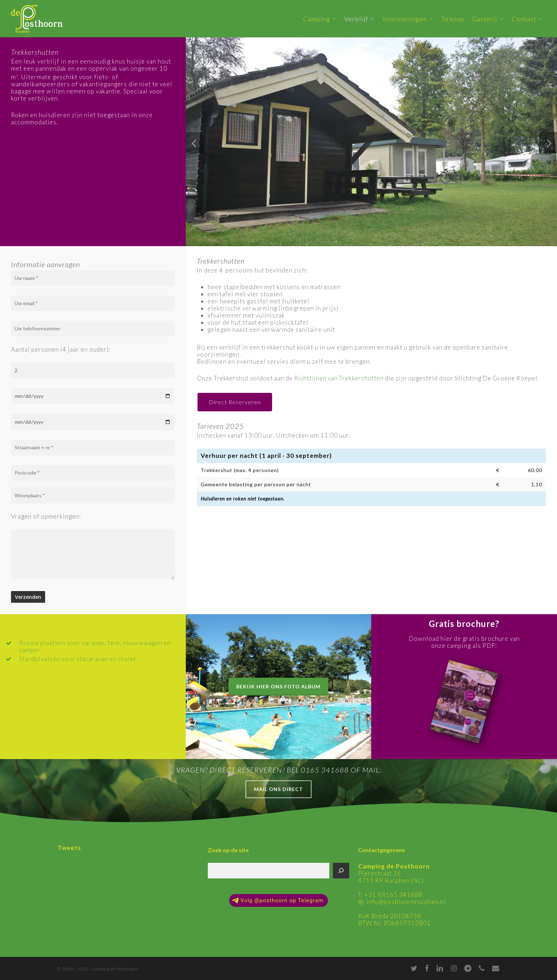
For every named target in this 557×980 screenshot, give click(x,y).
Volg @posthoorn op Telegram (278, 900)
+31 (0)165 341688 (393, 895)
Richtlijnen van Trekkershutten (339, 378)
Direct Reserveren (235, 402)
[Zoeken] (341, 871)
